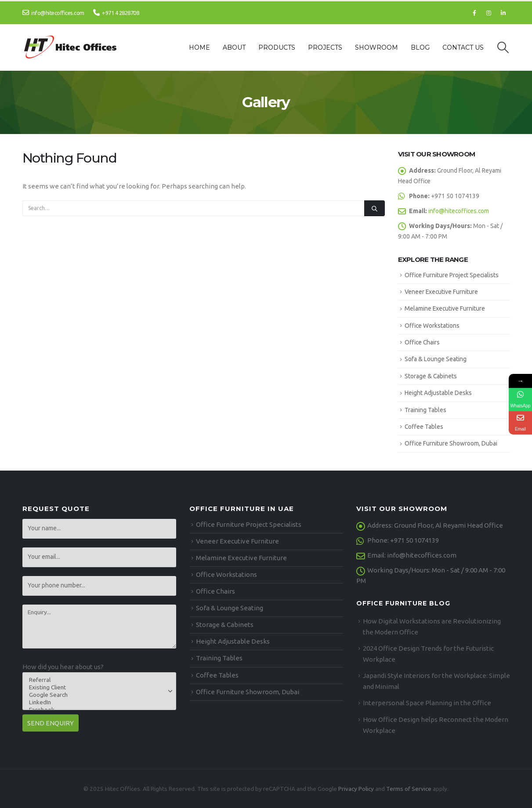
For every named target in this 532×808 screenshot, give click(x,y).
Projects (325, 47)
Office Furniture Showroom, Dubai (451, 443)
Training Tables (425, 410)
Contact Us (463, 47)
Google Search (96, 695)
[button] (503, 47)
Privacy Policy (356, 789)
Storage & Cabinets (431, 376)
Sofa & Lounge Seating (436, 359)
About (234, 47)
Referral (96, 680)
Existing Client (96, 687)
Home (199, 47)
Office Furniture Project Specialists (452, 275)
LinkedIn (96, 702)
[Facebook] (474, 13)
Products (277, 47)
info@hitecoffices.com (53, 13)
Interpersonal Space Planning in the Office (427, 703)
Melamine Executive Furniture (445, 308)
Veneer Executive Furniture (441, 292)
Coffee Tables (424, 427)
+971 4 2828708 (116, 13)
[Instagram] (489, 13)
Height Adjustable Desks (438, 393)
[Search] (374, 208)
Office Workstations (432, 326)
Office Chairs (422, 342)
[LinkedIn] (503, 13)
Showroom (376, 47)
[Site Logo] (71, 48)
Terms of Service (409, 789)
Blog (420, 47)
